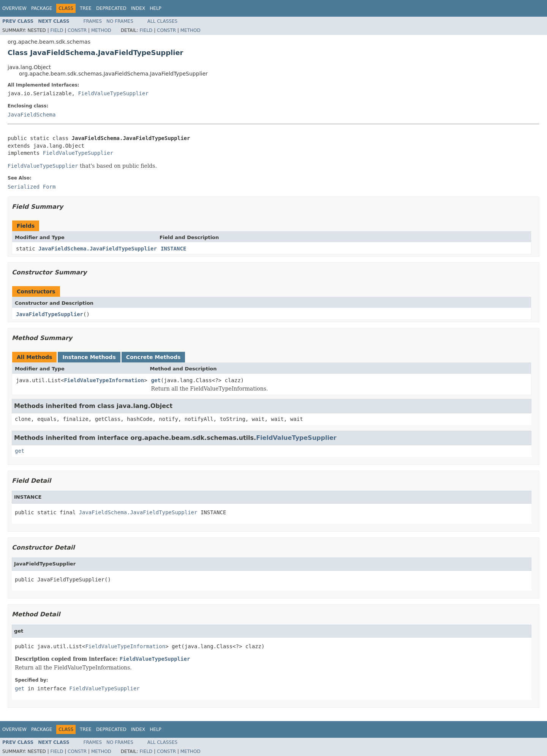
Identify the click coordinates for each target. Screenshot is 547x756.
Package (42, 8)
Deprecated (111, 8)
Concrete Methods (153, 357)
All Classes (162, 21)
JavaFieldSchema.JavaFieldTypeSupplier (98, 249)
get (156, 380)
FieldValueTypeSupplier (113, 93)
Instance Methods (89, 357)
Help (156, 8)
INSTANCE (173, 249)
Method (101, 30)
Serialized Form (32, 187)
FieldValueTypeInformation (104, 380)
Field (57, 30)
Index (138, 8)
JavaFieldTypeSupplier (50, 314)
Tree (86, 8)
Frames (93, 21)
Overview (14, 8)
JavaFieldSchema (32, 115)
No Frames (120, 21)
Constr (77, 30)
